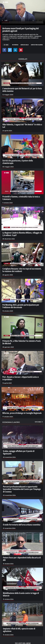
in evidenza (15, 45)
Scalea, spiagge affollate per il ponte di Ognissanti (19, 452)
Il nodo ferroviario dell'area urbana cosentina (22, 525)
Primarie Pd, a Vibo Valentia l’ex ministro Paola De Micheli (22, 342)
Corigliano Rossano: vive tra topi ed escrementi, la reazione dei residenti (22, 270)
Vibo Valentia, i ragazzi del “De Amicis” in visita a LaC (22, 126)
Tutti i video (39, 422)
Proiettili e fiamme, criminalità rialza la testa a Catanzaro (21, 198)
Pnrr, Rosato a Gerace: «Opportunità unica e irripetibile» (21, 378)
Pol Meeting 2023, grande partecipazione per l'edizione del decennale (21, 306)
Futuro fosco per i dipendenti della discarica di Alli (22, 559)
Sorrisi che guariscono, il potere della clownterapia (18, 162)
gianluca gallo (25, 45)
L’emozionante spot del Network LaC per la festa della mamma (22, 90)
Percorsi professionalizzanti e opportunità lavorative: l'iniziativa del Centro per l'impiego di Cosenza (22, 489)
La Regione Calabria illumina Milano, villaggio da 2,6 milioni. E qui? (22, 234)
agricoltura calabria (37, 45)
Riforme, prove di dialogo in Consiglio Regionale (22, 413)
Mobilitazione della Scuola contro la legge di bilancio (21, 594)
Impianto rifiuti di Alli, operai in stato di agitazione (19, 630)
